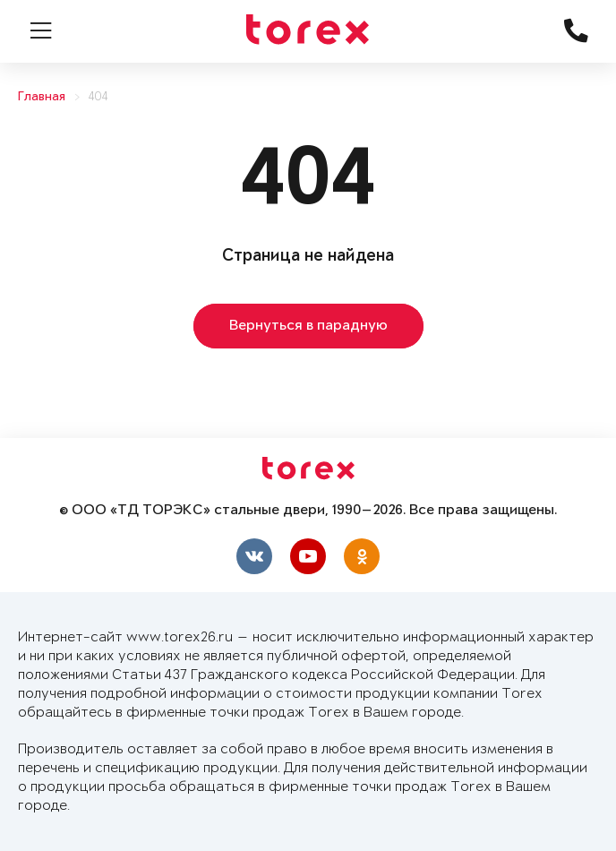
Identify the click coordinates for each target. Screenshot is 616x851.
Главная (42, 97)
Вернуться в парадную (308, 326)
